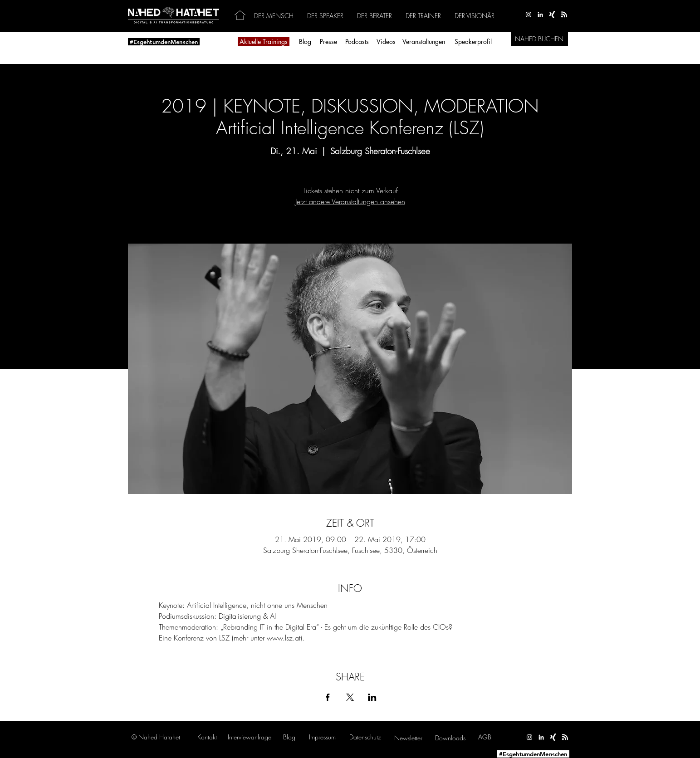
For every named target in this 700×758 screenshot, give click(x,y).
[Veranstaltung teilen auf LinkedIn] (372, 697)
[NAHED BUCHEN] (539, 39)
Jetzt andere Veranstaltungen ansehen (350, 201)
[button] (250, 737)
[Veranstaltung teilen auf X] (350, 697)
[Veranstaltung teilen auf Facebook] (328, 697)
